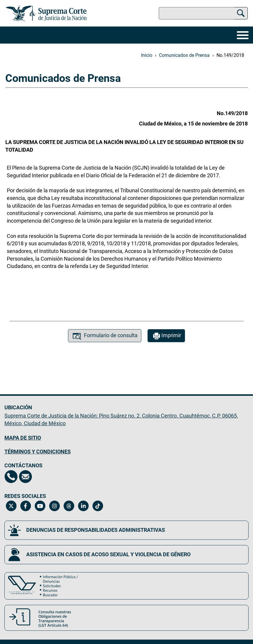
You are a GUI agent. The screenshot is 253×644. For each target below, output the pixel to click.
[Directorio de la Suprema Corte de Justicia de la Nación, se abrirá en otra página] (11, 477)
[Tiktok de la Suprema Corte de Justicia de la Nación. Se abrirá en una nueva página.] (98, 506)
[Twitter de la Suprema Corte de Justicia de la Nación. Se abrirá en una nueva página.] (11, 506)
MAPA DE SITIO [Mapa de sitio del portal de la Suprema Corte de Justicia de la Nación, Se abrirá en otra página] (23, 438)
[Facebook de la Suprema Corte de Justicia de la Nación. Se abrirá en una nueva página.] (25, 506)
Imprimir (166, 336)
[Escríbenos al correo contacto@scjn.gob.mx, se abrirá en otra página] (25, 477)
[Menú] (243, 35)
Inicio (147, 55)
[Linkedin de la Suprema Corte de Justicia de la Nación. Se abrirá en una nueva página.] (83, 506)
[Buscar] (241, 12)
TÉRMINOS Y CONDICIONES (38, 452)
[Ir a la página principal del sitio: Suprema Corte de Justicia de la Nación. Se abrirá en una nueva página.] (46, 13)
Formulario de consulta (105, 336)
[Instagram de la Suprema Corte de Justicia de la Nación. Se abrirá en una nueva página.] (54, 506)
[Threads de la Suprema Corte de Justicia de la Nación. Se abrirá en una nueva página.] (69, 506)
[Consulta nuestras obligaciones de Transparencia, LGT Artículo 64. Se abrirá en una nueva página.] (126, 618)
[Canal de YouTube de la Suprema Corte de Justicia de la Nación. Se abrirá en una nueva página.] (40, 506)
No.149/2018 (230, 55)
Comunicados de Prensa (184, 55)
